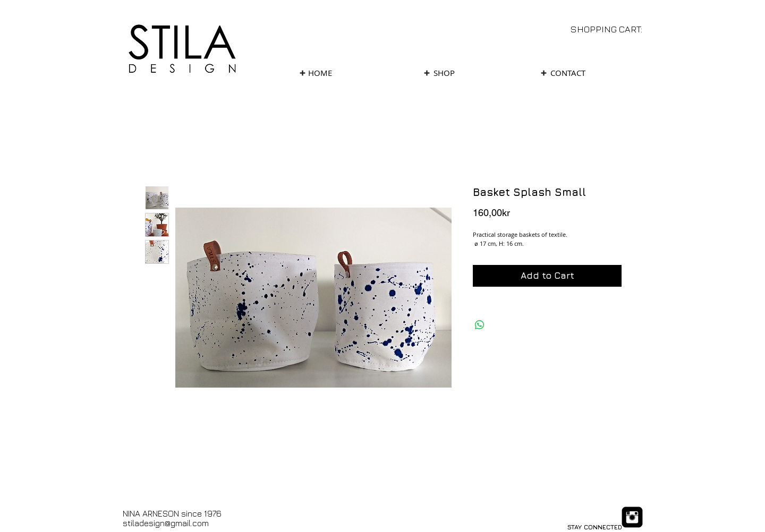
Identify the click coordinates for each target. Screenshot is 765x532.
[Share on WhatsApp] (480, 325)
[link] (613, 29)
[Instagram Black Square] (632, 517)
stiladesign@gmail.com (166, 523)
